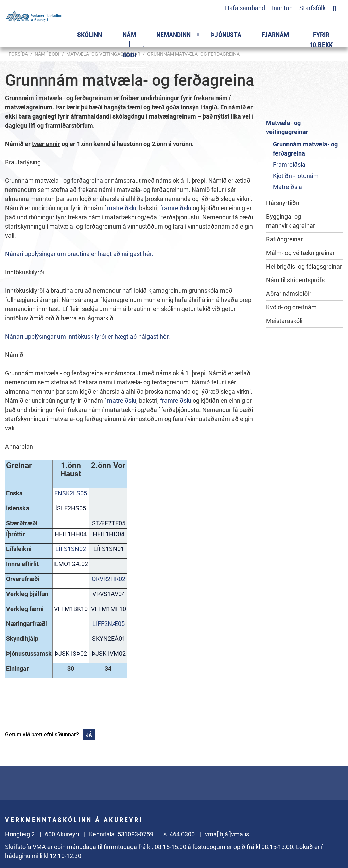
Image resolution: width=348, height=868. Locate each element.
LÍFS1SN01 (108, 549)
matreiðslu (122, 208)
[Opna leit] (334, 8)
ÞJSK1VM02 (108, 654)
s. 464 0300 (179, 834)
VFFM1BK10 (71, 609)
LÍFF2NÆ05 (108, 624)
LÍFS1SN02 (71, 549)
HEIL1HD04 (108, 534)
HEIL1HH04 (71, 534)
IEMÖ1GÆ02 (71, 564)
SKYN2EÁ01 (108, 639)
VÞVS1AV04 (108, 594)
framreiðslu (176, 208)
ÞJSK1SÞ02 (71, 654)
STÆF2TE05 (108, 523)
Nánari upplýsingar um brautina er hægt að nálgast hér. (79, 254)
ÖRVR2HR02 (108, 579)
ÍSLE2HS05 (71, 508)
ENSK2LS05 (71, 493)
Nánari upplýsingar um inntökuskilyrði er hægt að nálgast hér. (88, 336)
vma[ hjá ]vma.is (227, 834)
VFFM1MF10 (108, 609)
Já (89, 735)
